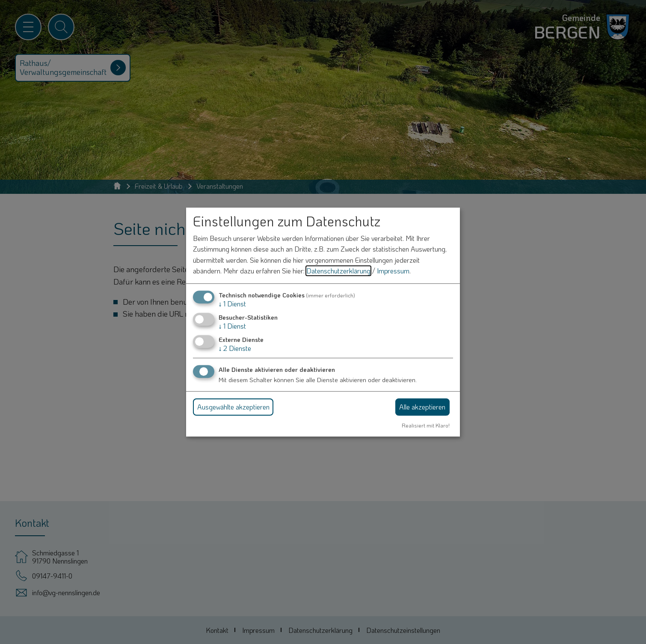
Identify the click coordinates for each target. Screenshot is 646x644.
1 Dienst (232, 304)
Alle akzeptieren (422, 407)
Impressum (393, 271)
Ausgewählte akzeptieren (233, 407)
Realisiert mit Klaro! (426, 425)
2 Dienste (235, 349)
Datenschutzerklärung (338, 271)
